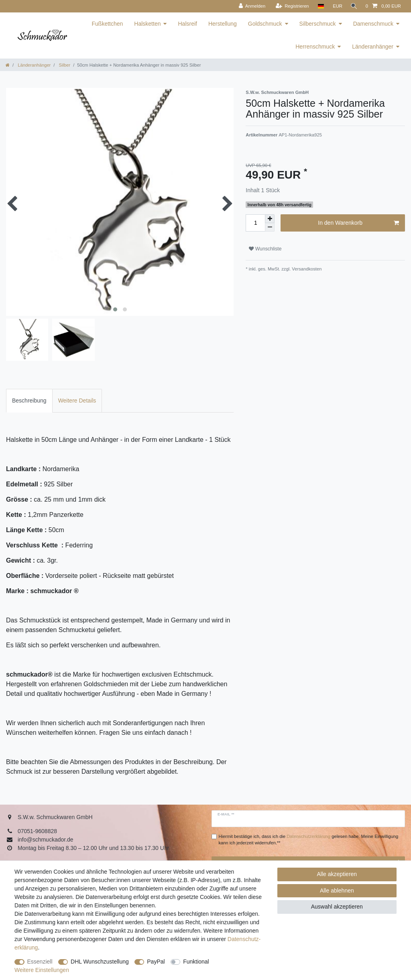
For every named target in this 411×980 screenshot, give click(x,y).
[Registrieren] (290, 6)
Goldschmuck (265, 24)
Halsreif (187, 24)
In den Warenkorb (358, 223)
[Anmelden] (250, 6)
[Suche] (353, 6)
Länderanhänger (373, 47)
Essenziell (40, 962)
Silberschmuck (318, 24)
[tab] (29, 401)
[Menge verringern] (270, 227)
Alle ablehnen (337, 891)
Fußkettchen (108, 24)
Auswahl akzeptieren (337, 907)
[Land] (319, 6)
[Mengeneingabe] (255, 223)
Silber (64, 65)
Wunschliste (265, 249)
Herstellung (223, 24)
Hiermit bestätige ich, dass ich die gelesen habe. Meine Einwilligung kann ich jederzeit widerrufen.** (309, 840)
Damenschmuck (373, 24)
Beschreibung (29, 401)
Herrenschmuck (315, 47)
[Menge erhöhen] (270, 219)
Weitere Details (77, 401)
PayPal (156, 962)
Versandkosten (306, 269)
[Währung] (336, 6)
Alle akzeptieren (337, 874)
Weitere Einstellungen (42, 970)
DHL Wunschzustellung (100, 962)
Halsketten (147, 24)
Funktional (196, 962)
